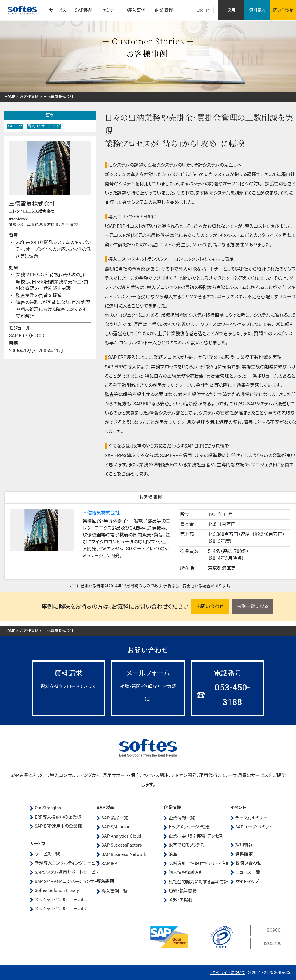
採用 (231, 10)
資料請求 (257, 10)
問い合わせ (283, 10)
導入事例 (136, 10)
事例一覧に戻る (252, 607)
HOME (10, 97)
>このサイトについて (228, 972)
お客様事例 (29, 97)
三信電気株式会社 (101, 513)
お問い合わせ (210, 607)
